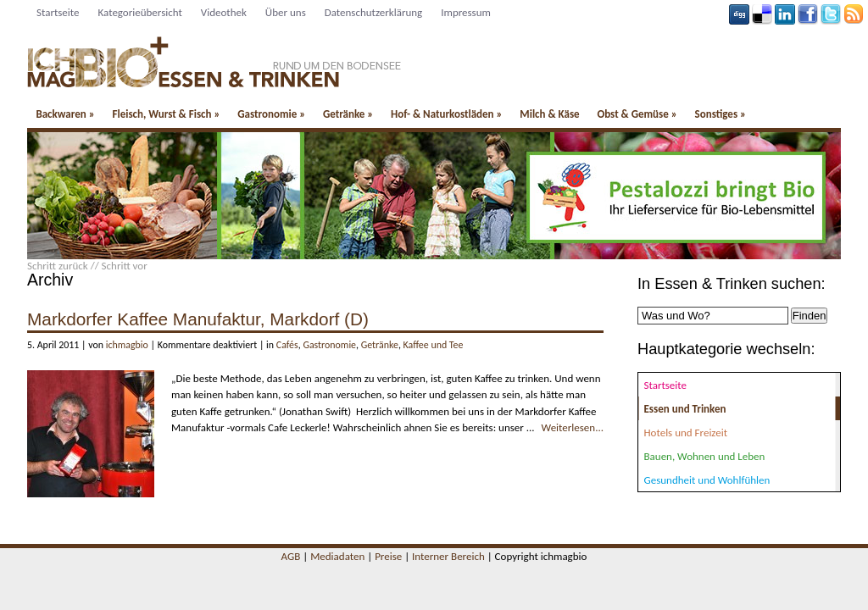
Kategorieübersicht (140, 12)
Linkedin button (785, 14)
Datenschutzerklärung (374, 12)
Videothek (224, 12)
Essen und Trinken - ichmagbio (215, 55)
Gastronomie (271, 114)
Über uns (286, 12)
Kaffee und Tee (434, 345)
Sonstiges (721, 114)
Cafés (287, 345)
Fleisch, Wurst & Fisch (166, 114)
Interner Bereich (448, 556)
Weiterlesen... (573, 427)
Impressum (466, 12)
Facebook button (808, 14)
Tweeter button (831, 14)
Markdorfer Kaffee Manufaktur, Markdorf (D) (198, 319)
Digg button (739, 14)
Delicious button (762, 14)
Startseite (58, 12)
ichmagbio (127, 345)
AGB (291, 556)
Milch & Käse (549, 114)
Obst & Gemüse (637, 114)
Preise (388, 556)
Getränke (348, 114)
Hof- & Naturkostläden (446, 114)
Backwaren (65, 114)
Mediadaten (337, 556)
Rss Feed (854, 14)
